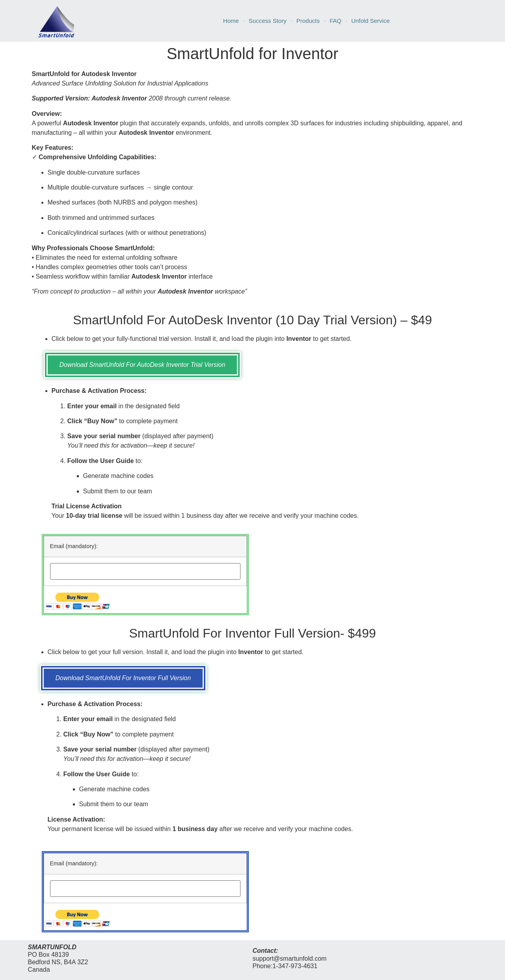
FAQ (335, 21)
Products (308, 21)
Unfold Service (371, 21)
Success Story (268, 21)
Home (231, 21)
